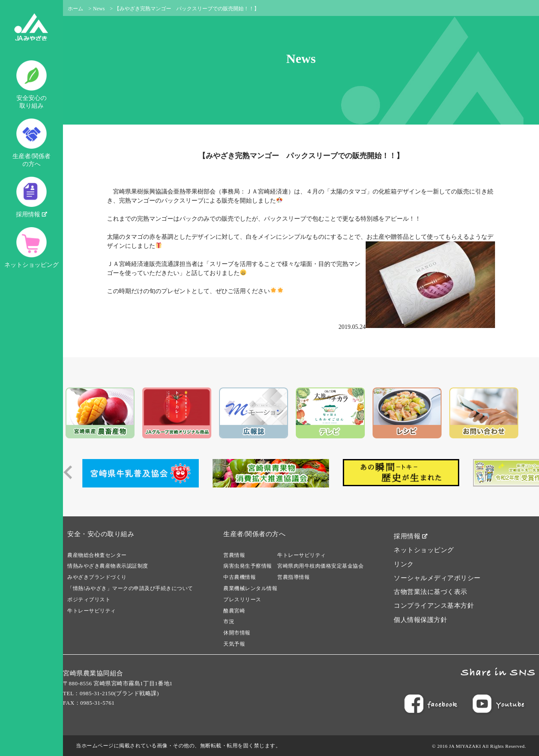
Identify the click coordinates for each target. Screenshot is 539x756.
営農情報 (234, 555)
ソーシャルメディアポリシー (437, 578)
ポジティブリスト (89, 600)
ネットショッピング (31, 248)
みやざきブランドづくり (97, 577)
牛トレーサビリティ (92, 611)
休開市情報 (237, 633)
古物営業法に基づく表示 (431, 592)
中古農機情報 (240, 577)
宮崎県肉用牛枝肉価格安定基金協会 (320, 566)
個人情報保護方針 (420, 620)
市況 (229, 622)
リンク (404, 564)
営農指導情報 (293, 577)
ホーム (75, 9)
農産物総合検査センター (97, 555)
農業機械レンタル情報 (250, 588)
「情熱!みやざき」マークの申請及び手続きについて (130, 588)
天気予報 (234, 644)
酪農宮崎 (234, 611)
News (99, 9)
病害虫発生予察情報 (248, 566)
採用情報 (31, 197)
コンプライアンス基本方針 (434, 606)
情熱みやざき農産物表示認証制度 (108, 566)
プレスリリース (242, 600)
